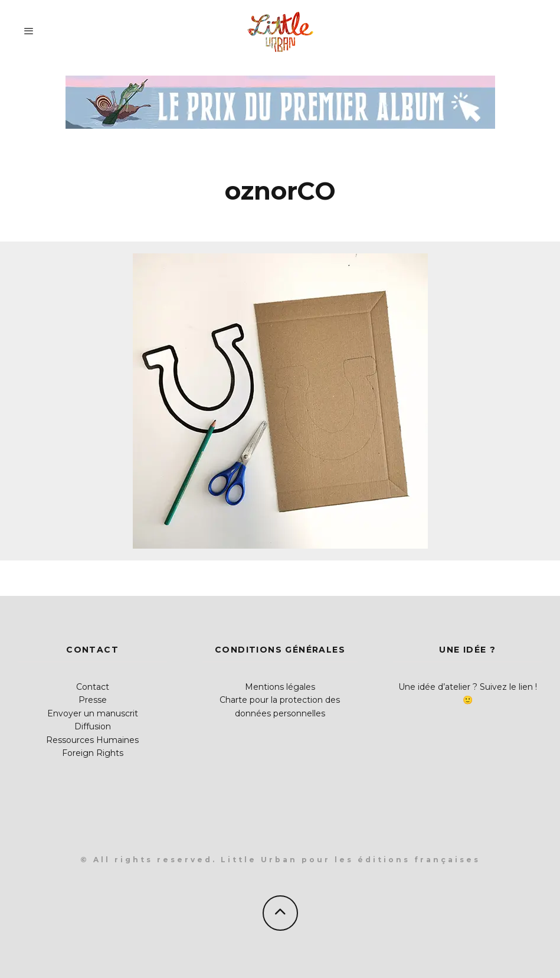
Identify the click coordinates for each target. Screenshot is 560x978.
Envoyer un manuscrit (93, 713)
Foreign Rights (93, 753)
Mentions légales (280, 687)
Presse (93, 700)
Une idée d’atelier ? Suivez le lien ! (468, 687)
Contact (93, 687)
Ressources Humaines (92, 740)
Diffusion (93, 726)
